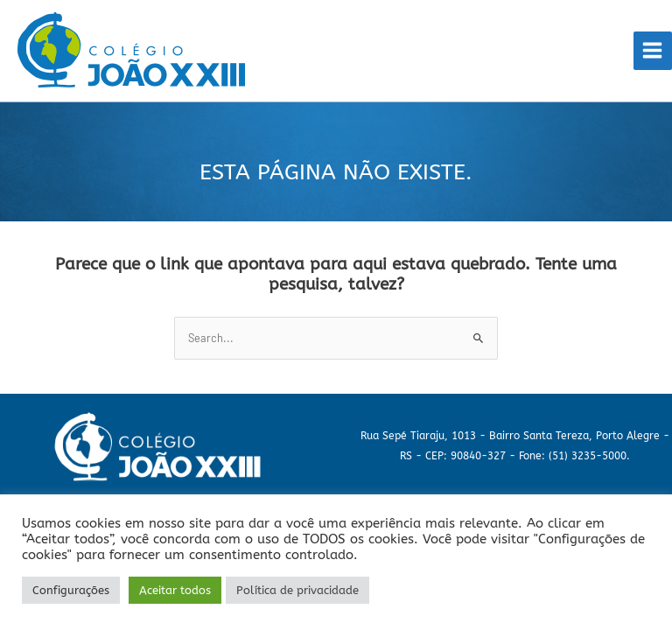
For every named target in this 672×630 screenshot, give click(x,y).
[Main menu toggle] (653, 51)
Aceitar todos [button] (175, 590)
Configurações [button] (71, 590)
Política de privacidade (297, 590)
